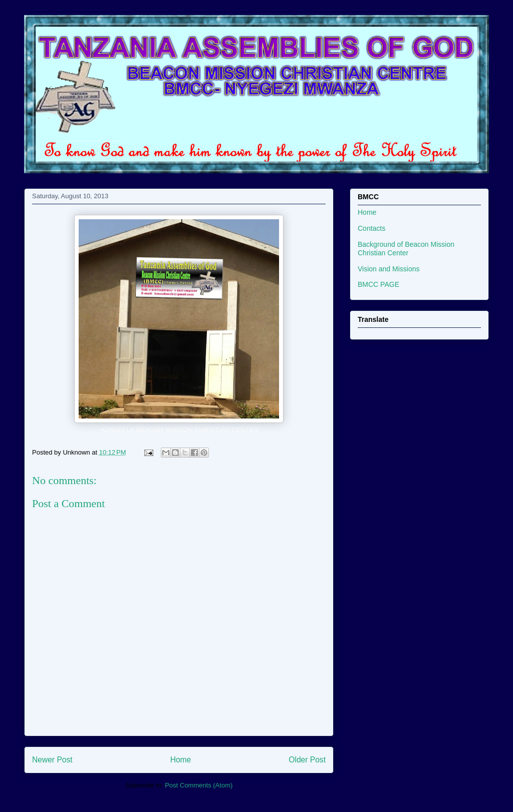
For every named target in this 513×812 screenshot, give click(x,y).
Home (181, 760)
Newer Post (52, 760)
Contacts (371, 228)
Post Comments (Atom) (199, 785)
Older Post (307, 760)
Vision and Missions (389, 269)
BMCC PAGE (378, 284)
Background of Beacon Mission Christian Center (406, 249)
